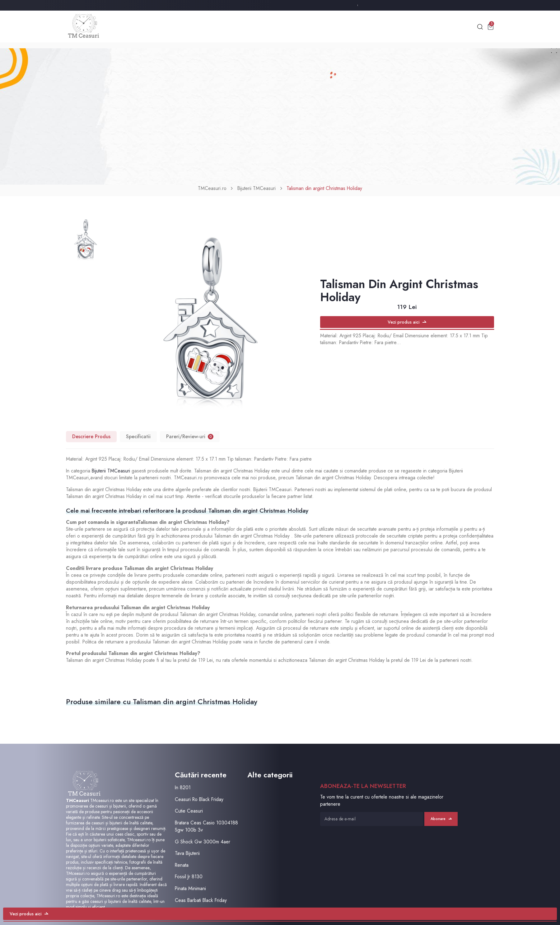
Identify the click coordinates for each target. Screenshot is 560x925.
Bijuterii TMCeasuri (257, 188)
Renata (182, 865)
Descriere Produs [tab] (91, 436)
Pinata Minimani (190, 888)
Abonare (441, 819)
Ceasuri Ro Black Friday (199, 799)
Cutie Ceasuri (189, 811)
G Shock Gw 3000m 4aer (203, 841)
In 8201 (183, 787)
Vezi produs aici (407, 322)
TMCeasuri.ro (212, 188)
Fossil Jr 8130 (189, 877)
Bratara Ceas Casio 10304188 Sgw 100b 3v (206, 826)
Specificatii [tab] (138, 436)
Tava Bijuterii (187, 853)
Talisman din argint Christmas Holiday (324, 188)
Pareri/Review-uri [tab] (190, 436)
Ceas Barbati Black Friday (201, 900)
